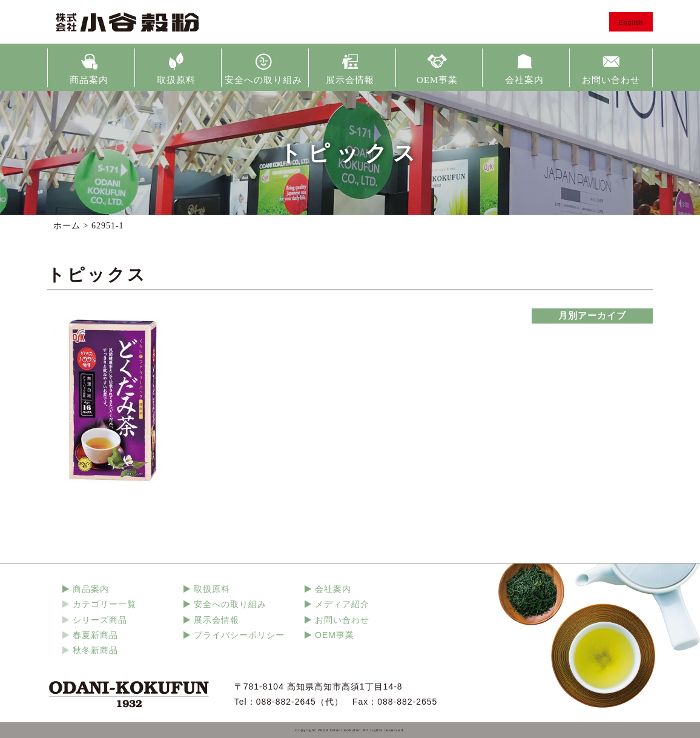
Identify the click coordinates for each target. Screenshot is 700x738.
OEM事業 (437, 80)
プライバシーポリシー (239, 635)
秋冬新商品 (95, 650)
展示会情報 (350, 80)
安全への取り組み (263, 80)
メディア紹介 (342, 604)
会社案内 (524, 80)
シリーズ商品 (100, 620)
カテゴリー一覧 (104, 604)
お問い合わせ (611, 80)
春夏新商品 (95, 635)
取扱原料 (176, 80)
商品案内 (89, 80)
